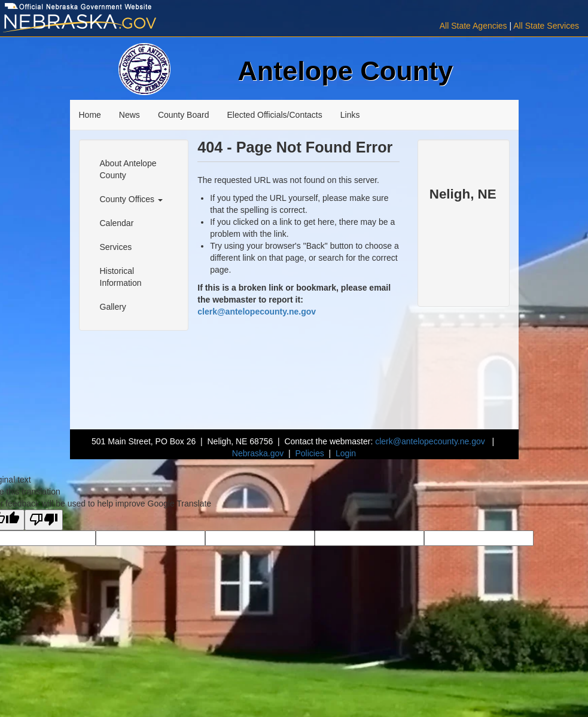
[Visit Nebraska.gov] (98, 24)
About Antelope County (128, 169)
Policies (309, 453)
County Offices (131, 199)
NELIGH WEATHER (464, 232)
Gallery (113, 307)
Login (346, 453)
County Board (184, 115)
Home (90, 115)
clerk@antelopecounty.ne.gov (257, 312)
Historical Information (121, 277)
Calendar (117, 223)
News (130, 115)
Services (116, 247)
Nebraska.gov (258, 453)
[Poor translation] (44, 520)
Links (350, 115)
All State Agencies (473, 26)
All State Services (546, 26)
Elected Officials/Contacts (274, 115)
